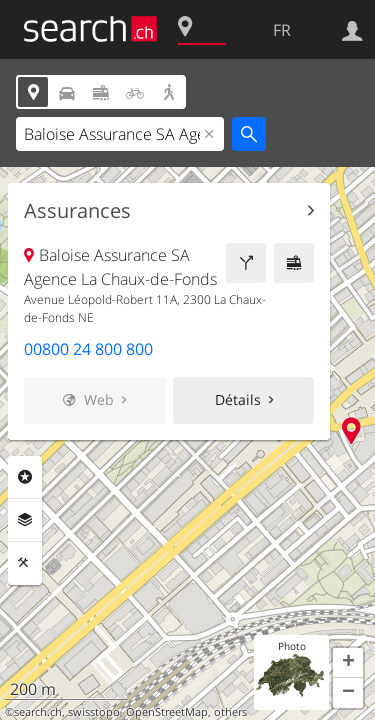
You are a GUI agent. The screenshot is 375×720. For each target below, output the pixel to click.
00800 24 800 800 (88, 349)
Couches (25, 520)
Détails (238, 399)
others (230, 712)
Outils (25, 563)
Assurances (77, 211)
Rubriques (25, 477)
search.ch (38, 712)
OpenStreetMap (167, 712)
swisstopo (94, 712)
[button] (348, 663)
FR (282, 30)
